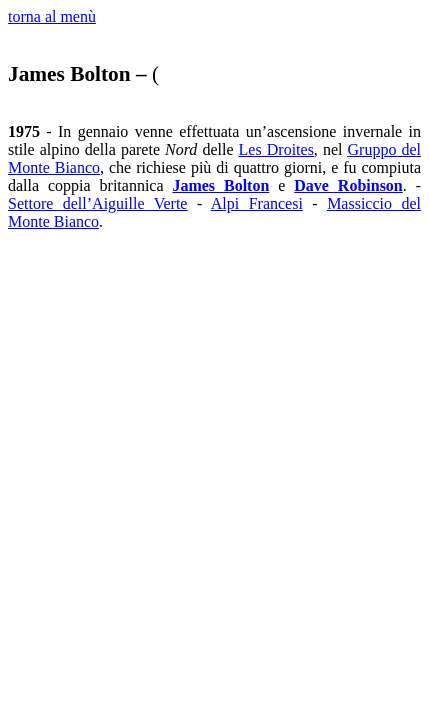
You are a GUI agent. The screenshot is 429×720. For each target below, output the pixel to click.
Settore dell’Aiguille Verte (97, 203)
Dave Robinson (348, 185)
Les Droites (276, 149)
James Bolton (220, 185)
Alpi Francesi (257, 203)
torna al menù (52, 16)
